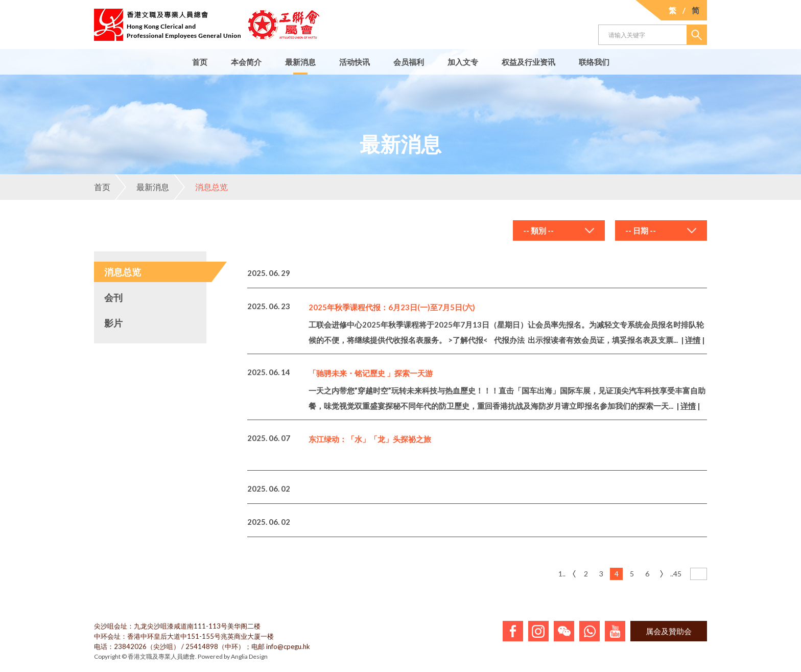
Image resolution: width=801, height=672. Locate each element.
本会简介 (246, 62)
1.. (562, 574)
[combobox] (559, 230)
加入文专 (463, 62)
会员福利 (409, 62)
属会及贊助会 (669, 631)
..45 (676, 574)
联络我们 (594, 62)
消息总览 (201, 187)
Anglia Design (249, 656)
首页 (200, 62)
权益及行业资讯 (528, 62)
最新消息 (300, 62)
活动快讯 (355, 62)
